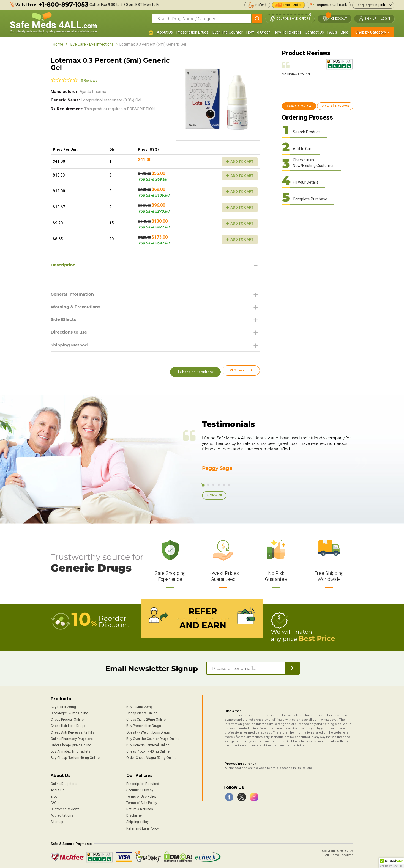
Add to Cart (240, 162)
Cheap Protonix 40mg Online (148, 750)
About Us (165, 32)
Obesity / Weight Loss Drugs (148, 731)
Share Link (241, 373)
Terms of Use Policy (141, 795)
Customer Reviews (65, 808)
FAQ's (332, 32)
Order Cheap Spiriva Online (71, 744)
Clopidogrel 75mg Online (69, 712)
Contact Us (314, 32)
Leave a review (299, 106)
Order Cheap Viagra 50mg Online (151, 756)
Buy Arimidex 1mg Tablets (70, 750)
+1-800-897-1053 (63, 5)
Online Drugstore (64, 782)
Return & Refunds (140, 808)
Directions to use (70, 334)
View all (216, 495)
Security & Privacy (140, 789)
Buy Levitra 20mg (140, 706)
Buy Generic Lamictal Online (148, 744)
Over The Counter (227, 32)
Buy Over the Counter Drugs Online (153, 737)
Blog (345, 32)
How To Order (258, 32)
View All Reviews (335, 106)
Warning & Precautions (77, 308)
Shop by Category (371, 32)
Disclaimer (135, 814)
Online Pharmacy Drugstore (72, 737)
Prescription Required (143, 782)
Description (64, 265)
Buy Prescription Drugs (144, 725)
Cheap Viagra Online (142, 712)
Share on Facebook (193, 373)
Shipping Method (71, 347)
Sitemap (57, 821)
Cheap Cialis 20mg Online (146, 718)
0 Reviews (89, 80)
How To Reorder (287, 32)
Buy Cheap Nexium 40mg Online (75, 756)
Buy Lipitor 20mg (63, 706)
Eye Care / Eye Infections (92, 44)
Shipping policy (137, 821)
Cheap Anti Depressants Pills (73, 731)
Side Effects (64, 321)
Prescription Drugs (192, 32)
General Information (74, 295)
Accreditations (62, 814)
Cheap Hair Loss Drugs (68, 725)
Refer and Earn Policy (143, 827)
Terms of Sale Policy (142, 801)
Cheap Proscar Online (67, 718)
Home (58, 44)
